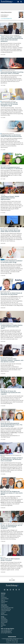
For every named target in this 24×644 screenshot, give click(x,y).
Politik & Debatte (5, 599)
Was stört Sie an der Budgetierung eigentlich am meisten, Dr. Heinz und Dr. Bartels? (12, 493)
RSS (2, 627)
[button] (23, 2)
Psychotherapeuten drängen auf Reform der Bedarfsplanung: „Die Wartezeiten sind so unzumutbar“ (12, 460)
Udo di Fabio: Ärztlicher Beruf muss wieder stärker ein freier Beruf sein (10, 231)
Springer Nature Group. (13, 640)
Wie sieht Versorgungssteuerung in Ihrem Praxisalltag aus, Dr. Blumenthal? (12, 168)
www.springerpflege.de (6, 632)
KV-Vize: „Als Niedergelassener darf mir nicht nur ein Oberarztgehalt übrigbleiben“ (11, 527)
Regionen (3, 600)
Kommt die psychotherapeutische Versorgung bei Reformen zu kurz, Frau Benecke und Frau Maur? (11, 425)
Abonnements (4, 623)
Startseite (3, 595)
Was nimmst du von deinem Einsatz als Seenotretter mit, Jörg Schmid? (11, 294)
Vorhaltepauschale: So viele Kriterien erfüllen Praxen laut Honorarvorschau (11, 136)
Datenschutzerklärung (6, 609)
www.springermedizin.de (7, 630)
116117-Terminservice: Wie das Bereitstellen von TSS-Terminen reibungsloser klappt (9, 104)
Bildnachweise (4, 615)
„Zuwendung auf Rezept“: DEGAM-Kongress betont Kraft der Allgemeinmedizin (10, 198)
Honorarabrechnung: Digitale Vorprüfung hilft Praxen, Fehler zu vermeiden (12, 73)
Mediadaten (4, 618)
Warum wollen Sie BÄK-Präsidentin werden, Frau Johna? (10, 560)
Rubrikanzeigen (4, 621)
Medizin (3, 596)
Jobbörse (3, 603)
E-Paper (3, 624)
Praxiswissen (4, 598)
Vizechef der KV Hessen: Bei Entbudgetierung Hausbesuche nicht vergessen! (11, 393)
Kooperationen (4, 602)
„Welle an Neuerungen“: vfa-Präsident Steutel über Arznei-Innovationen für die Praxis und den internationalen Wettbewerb (12, 39)
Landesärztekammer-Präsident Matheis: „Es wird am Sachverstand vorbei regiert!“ (12, 327)
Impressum (4, 612)
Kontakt (3, 614)
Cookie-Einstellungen (6, 611)
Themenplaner (4, 620)
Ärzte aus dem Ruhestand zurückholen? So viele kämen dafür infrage (12, 262)
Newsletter (3, 625)
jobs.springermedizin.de (6, 633)
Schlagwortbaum (5, 607)
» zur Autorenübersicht (6, 19)
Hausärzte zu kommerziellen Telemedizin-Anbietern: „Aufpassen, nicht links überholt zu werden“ (12, 361)
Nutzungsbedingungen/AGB (7, 608)
